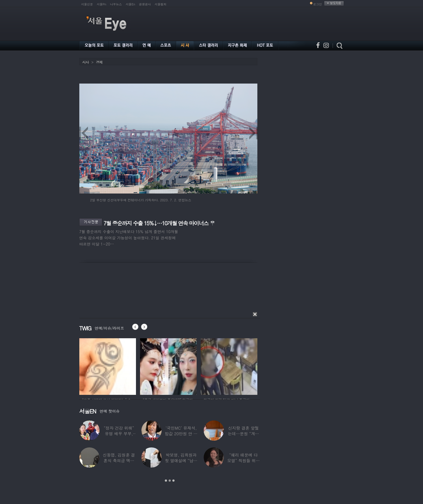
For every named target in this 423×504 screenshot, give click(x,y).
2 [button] (170, 481)
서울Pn (102, 4)
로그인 (318, 4)
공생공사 (145, 4)
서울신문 (87, 4)
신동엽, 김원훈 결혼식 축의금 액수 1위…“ (119, 460)
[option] (108, 366)
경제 (99, 62)
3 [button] (173, 481)
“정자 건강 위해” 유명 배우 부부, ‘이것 (119, 434)
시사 (86, 62)
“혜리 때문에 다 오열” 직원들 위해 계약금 (243, 460)
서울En (130, 4)
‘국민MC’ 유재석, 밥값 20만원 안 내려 (181, 434)
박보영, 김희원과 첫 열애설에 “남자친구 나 (181, 460)
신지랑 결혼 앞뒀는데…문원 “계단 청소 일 (243, 434)
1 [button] (166, 481)
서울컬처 (161, 4)
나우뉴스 (116, 4)
